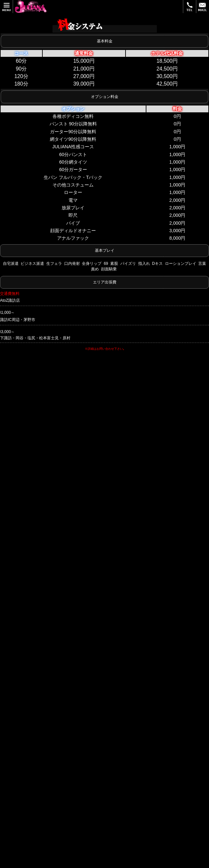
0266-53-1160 (27, 493)
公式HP (63, 426)
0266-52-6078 (27, 556)
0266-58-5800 (27, 426)
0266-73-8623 (27, 618)
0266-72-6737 (27, 732)
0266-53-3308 (27, 675)
